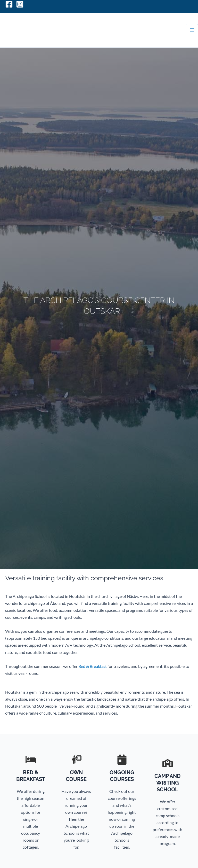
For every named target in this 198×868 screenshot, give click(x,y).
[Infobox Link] (31, 805)
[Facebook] (9, 4)
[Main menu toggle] (192, 30)
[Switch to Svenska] (186, 4)
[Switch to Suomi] (172, 4)
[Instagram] (20, 4)
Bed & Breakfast (93, 666)
